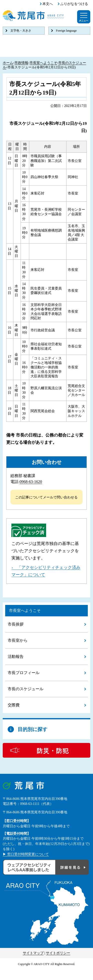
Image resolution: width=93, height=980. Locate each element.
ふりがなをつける (74, 4)
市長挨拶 (16, 624)
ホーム (8, 63)
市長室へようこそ (43, 63)
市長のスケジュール (26, 689)
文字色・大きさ (21, 31)
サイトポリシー (58, 953)
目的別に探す (32, 729)
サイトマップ (33, 953)
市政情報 (21, 63)
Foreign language (66, 31)
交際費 (14, 705)
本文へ (48, 4)
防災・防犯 (53, 751)
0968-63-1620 (31, 482)
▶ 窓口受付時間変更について (26, 854)
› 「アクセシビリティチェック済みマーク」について (46, 571)
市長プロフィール (24, 673)
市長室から (18, 640)
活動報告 (16, 657)
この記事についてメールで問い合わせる (46, 497)
